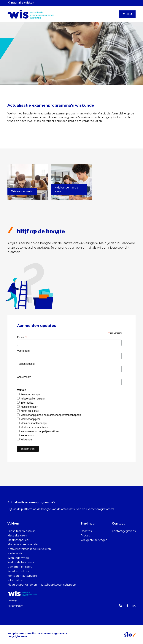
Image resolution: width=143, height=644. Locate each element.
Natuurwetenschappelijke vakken (40, 431)
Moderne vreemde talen (34, 427)
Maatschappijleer (30, 419)
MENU (127, 14)
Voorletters (23, 351)
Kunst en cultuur (30, 411)
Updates (86, 531)
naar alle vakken (21, 3)
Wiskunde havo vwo (21, 562)
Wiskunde (26, 440)
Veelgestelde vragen (94, 540)
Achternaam (24, 377)
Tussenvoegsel (26, 364)
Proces (85, 536)
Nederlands (27, 435)
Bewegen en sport (31, 394)
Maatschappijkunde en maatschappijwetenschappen (51, 415)
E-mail (22, 337)
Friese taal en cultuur (33, 399)
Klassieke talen (29, 407)
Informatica (27, 403)
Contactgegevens (124, 531)
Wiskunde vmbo (18, 558)
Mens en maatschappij (34, 423)
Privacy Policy (15, 606)
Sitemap (12, 601)
